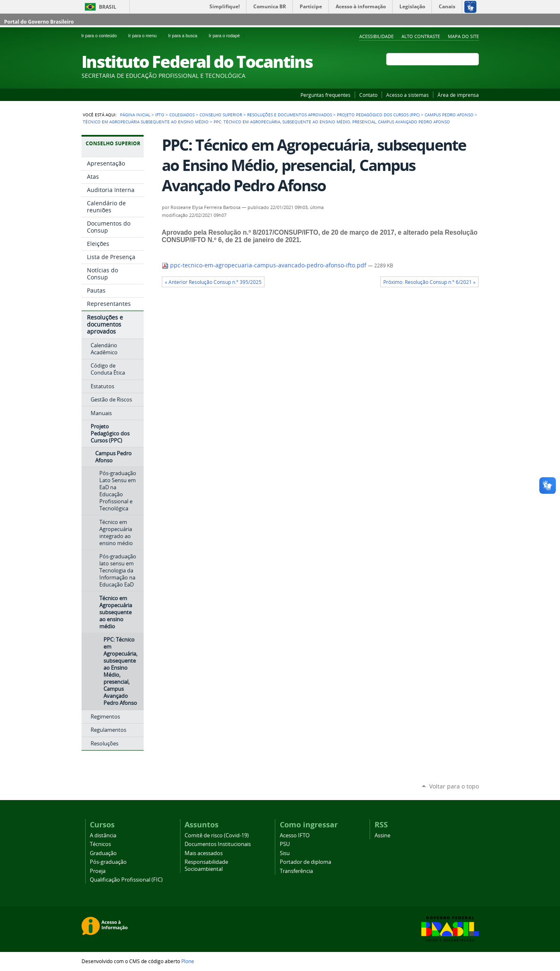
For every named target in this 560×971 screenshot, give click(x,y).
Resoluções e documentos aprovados (290, 115)
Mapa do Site (463, 36)
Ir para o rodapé (228, 36)
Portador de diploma (305, 862)
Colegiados (182, 115)
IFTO (160, 115)
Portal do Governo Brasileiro (39, 22)
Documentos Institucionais (218, 844)
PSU (285, 844)
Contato (368, 95)
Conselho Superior (221, 115)
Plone (188, 961)
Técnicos (100, 844)
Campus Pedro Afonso (449, 115)
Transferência (296, 871)
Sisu (285, 853)
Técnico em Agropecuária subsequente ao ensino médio (146, 122)
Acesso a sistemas (407, 95)
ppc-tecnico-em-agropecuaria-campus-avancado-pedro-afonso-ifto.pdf (265, 265)
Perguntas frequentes (326, 95)
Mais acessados (204, 853)
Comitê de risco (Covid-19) (217, 835)
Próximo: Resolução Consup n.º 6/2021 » (429, 282)
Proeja (98, 871)
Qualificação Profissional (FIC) (126, 880)
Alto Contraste (421, 36)
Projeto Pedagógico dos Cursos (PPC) (378, 115)
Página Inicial (135, 115)
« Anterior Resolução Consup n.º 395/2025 (213, 282)
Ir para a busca (187, 36)
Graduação (103, 853)
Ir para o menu (147, 36)
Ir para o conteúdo (103, 36)
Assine (382, 835)
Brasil (108, 7)
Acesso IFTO (295, 835)
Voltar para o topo (454, 786)
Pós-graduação (108, 862)
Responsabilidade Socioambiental (206, 865)
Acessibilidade (376, 36)
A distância (103, 835)
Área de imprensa (458, 95)
